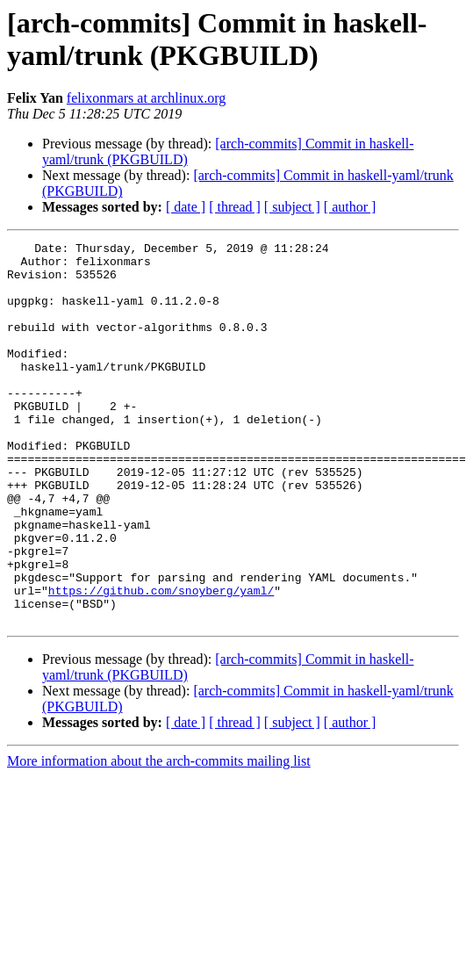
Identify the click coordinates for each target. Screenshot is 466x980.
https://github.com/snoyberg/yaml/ (161, 661)
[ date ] (186, 207)
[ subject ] (292, 207)
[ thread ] (235, 207)
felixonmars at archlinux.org (146, 98)
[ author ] (350, 207)
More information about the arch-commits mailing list (159, 837)
